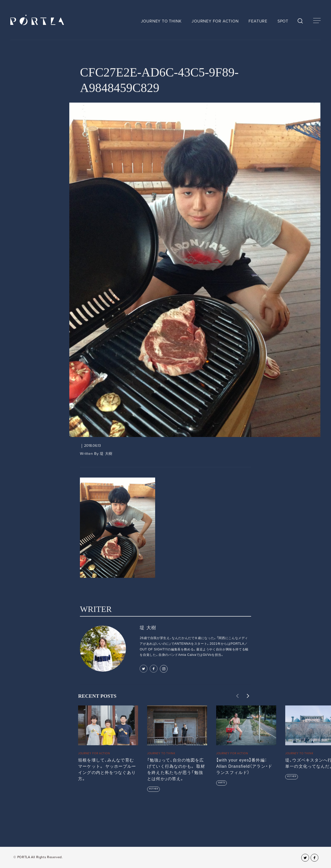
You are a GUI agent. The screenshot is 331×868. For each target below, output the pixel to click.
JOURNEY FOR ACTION (215, 21)
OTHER (154, 789)
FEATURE (258, 21)
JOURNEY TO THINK (161, 21)
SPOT (283, 21)
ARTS (222, 783)
